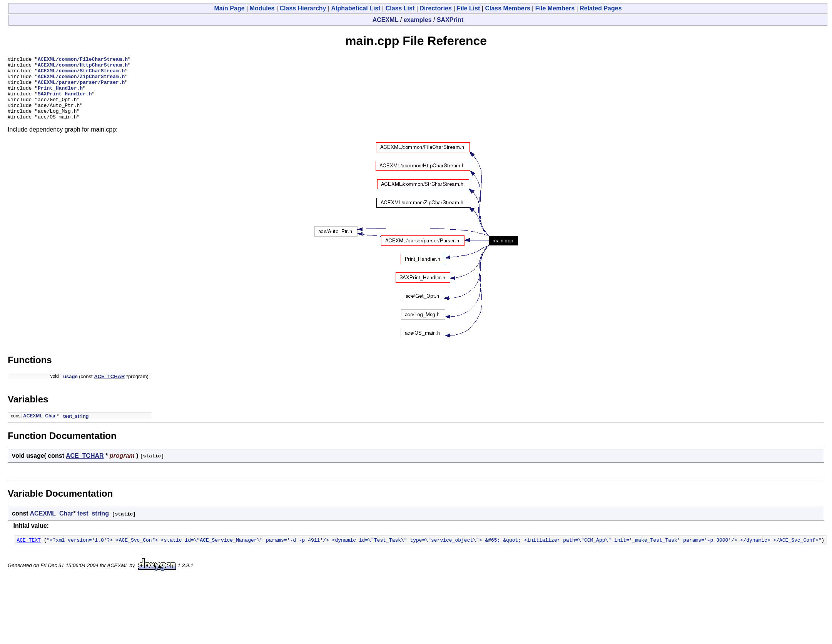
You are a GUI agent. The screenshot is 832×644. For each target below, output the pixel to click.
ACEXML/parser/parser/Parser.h (81, 88)
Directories (436, 8)
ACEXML (386, 20)
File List (468, 8)
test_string (76, 429)
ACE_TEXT (28, 554)
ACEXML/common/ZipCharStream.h (81, 81)
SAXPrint (450, 20)
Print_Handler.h (60, 95)
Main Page (229, 8)
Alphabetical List (356, 8)
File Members (555, 8)
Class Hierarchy (303, 8)
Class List (400, 8)
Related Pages (601, 8)
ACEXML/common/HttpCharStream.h (83, 67)
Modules (262, 8)
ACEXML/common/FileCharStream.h (83, 60)
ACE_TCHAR (109, 389)
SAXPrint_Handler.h (65, 102)
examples (418, 20)
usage (70, 389)
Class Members (507, 8)
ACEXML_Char (39, 429)
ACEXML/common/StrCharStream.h (81, 74)
